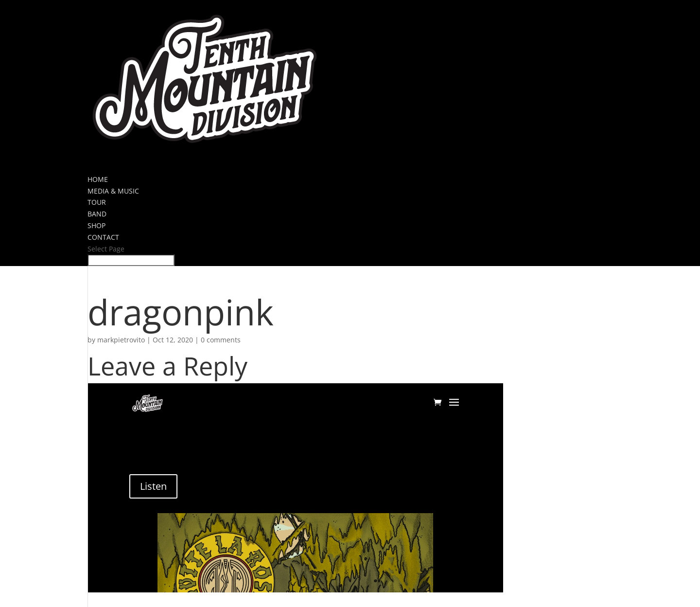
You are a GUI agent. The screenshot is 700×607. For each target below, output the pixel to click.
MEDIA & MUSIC (113, 191)
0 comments (221, 340)
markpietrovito (121, 340)
